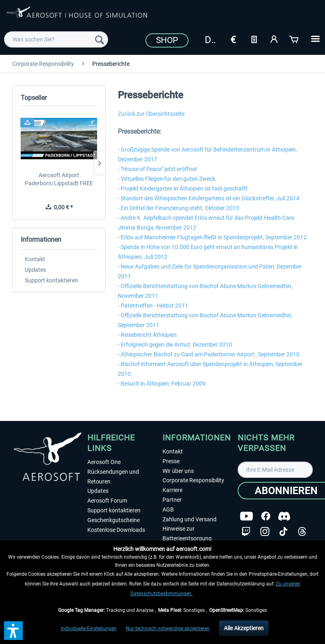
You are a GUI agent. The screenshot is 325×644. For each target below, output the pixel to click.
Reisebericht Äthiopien (149, 335)
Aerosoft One (104, 462)
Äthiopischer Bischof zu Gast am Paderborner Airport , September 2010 (210, 354)
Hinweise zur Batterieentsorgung (187, 533)
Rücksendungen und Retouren (113, 477)
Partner (172, 500)
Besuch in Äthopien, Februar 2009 (163, 384)
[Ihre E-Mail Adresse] (275, 470)
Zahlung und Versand (190, 519)
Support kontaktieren (51, 280)
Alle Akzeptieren (244, 628)
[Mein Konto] (274, 39)
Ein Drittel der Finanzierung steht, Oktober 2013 (180, 208)
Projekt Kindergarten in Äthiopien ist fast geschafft (184, 189)
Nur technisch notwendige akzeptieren (168, 629)
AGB (168, 510)
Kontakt (35, 259)
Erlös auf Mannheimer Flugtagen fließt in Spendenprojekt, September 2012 (214, 237)
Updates (35, 270)
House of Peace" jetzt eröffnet (160, 169)
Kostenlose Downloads (116, 530)
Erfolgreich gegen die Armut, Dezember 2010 (176, 345)
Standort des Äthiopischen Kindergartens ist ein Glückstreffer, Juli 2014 (210, 198)
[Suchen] (100, 39)
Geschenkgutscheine (114, 520)
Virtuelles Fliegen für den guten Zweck (168, 179)
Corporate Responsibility (193, 480)
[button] (13, 631)
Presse (171, 461)
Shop (167, 40)
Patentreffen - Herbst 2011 (154, 306)
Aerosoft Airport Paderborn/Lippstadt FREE (59, 179)
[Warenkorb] (295, 39)
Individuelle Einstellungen (89, 629)
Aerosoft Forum (107, 501)
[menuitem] (56, 39)
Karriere (172, 490)
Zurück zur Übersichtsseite (151, 114)
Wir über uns (178, 471)
